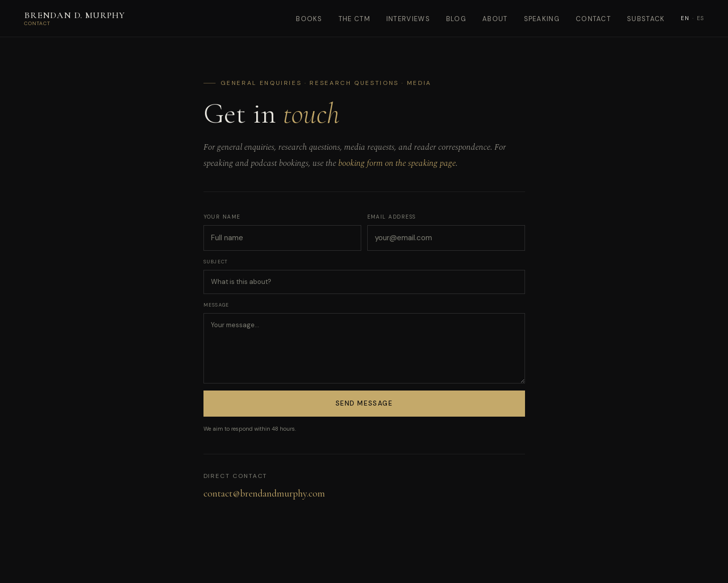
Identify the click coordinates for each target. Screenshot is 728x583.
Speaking (542, 19)
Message (217, 305)
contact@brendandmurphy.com (264, 494)
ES (700, 18)
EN (685, 18)
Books (309, 19)
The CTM (354, 19)
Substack (646, 19)
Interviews (408, 19)
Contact (593, 19)
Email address (392, 217)
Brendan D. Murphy (75, 15)
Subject (216, 262)
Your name (222, 217)
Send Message (364, 403)
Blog (456, 19)
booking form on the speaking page (397, 163)
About (495, 19)
